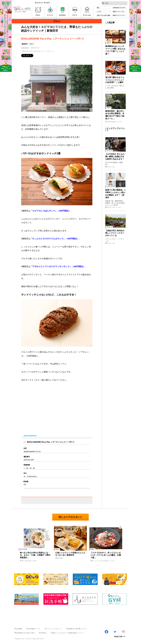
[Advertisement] (70, 615)
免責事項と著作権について (77, 629)
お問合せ (44, 633)
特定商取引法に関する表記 (25, 633)
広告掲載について (34, 629)
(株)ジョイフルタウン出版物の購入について (68, 633)
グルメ (31, 44)
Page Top (118, 637)
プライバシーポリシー (54, 629)
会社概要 (19, 629)
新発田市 (25, 44)
